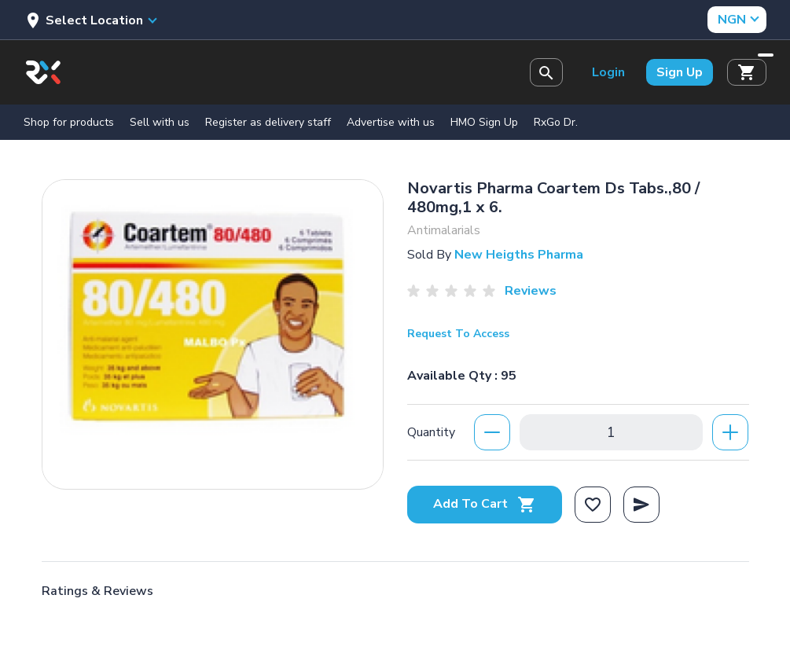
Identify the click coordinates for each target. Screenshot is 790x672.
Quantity (431, 432)
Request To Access (458, 334)
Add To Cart (485, 504)
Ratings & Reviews (97, 591)
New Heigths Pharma (519, 255)
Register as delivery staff (268, 122)
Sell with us (160, 122)
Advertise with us (391, 122)
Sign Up (680, 72)
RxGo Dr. (556, 122)
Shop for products (69, 122)
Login (608, 72)
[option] (213, 330)
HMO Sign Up (484, 122)
